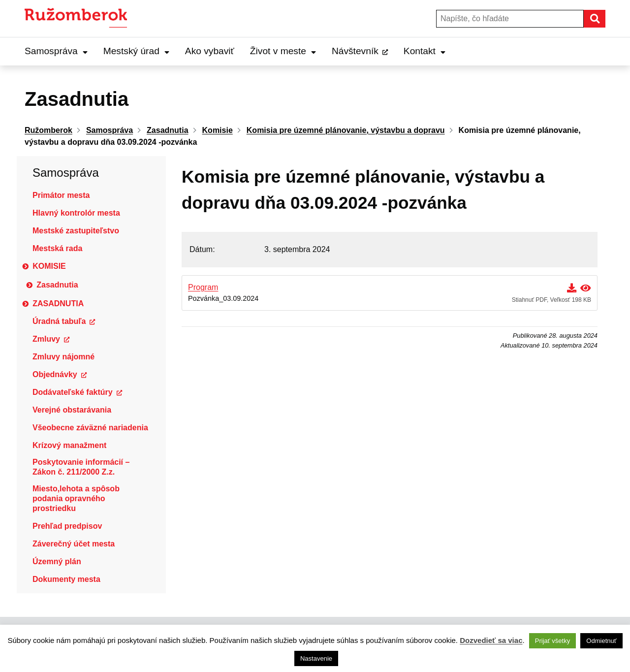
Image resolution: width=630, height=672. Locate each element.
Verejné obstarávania (72, 410)
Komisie (49, 266)
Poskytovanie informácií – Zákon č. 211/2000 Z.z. (81, 467)
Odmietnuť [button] (601, 641)
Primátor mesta (61, 195)
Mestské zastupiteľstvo (76, 231)
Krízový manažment (69, 445)
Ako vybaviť (210, 51)
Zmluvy (46, 339)
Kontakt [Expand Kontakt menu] (425, 51)
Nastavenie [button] (316, 658)
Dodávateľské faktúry (73, 392)
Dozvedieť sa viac (491, 640)
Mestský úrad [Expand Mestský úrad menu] (136, 51)
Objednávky (55, 374)
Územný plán (57, 561)
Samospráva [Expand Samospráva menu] (56, 51)
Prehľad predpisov (67, 526)
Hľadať (605, 18)
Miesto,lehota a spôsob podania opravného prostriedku (76, 498)
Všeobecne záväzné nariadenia (90, 428)
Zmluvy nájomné (63, 357)
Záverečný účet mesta (74, 544)
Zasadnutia (57, 285)
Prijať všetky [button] (552, 641)
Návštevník (355, 51)
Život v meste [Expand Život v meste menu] (283, 51)
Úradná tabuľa (59, 321)
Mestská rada (57, 248)
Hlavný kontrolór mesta (76, 213)
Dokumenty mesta (66, 579)
